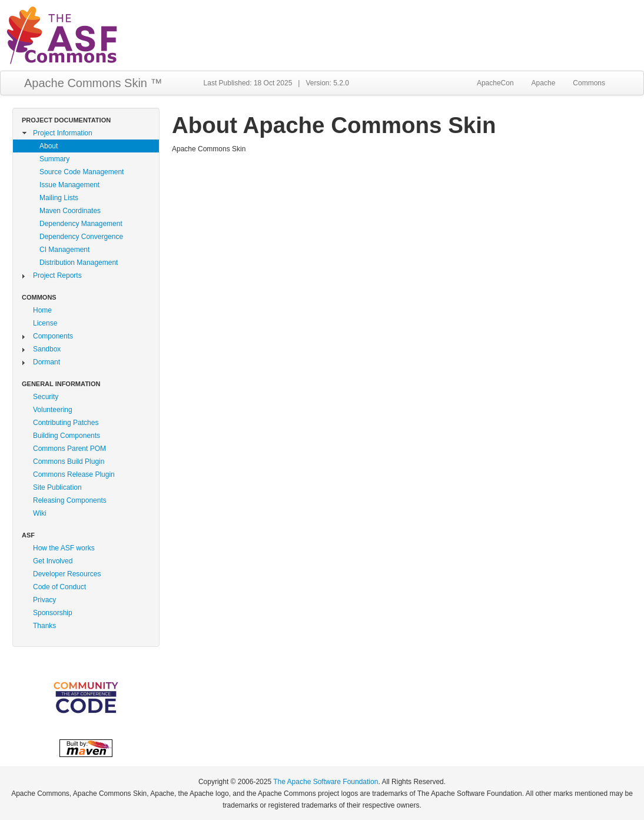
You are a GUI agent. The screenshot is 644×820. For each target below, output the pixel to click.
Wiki (40, 513)
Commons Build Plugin (69, 462)
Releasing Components (70, 500)
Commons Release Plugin (74, 474)
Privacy (44, 600)
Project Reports (57, 275)
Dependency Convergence (81, 237)
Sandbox (47, 349)
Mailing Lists (59, 198)
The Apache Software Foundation (326, 782)
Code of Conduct (59, 587)
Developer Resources (67, 574)
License (45, 323)
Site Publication (57, 487)
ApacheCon (495, 83)
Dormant (47, 362)
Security (46, 397)
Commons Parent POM (69, 449)
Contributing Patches (66, 423)
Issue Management (69, 185)
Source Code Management (82, 172)
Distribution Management (79, 263)
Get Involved (53, 561)
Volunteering (53, 410)
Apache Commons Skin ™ (93, 83)
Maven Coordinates (70, 211)
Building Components (67, 436)
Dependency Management (81, 224)
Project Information (63, 133)
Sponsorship (53, 613)
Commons (589, 83)
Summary (54, 159)
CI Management (64, 250)
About (49, 146)
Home (42, 310)
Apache (544, 83)
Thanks (44, 626)
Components (53, 336)
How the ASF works (64, 548)
